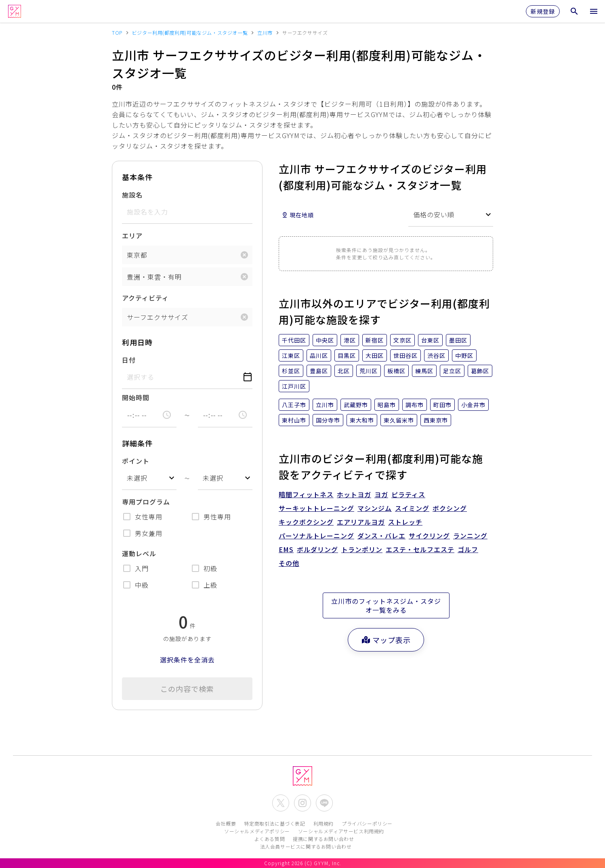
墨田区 (458, 340)
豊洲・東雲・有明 (154, 277)
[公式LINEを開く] (324, 803)
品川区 (319, 355)
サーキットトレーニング (316, 508)
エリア (132, 235)
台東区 (430, 340)
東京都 (137, 255)
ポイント (136, 461)
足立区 (452, 371)
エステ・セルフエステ (420, 549)
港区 (350, 340)
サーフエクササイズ (158, 317)
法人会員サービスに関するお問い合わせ (306, 846)
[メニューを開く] (594, 11)
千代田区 (294, 340)
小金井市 (473, 405)
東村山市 (294, 420)
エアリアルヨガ (361, 522)
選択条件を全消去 (187, 660)
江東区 (291, 355)
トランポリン (362, 549)
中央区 (325, 340)
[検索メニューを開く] (574, 11)
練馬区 (424, 371)
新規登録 (543, 11)
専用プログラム (146, 502)
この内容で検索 (187, 689)
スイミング (412, 508)
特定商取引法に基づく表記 (274, 823)
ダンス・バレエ (381, 536)
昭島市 (387, 405)
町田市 (442, 405)
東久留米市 (399, 420)
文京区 (402, 340)
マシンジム (375, 508)
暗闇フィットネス (306, 494)
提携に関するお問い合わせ (323, 839)
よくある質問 (270, 839)
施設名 (132, 195)
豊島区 (319, 371)
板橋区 (396, 371)
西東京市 (436, 420)
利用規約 (324, 823)
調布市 (415, 405)
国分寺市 (328, 420)
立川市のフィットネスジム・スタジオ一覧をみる (386, 605)
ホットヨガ (354, 494)
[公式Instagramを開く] (302, 803)
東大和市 (362, 420)
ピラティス (408, 494)
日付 (129, 360)
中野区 (464, 355)
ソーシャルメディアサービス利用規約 (341, 831)
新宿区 (375, 340)
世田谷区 (405, 355)
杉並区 (291, 371)
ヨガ (381, 494)
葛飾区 (480, 371)
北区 (344, 371)
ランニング (470, 536)
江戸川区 (294, 386)
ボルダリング (317, 549)
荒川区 (369, 371)
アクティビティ (145, 298)
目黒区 (347, 355)
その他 (289, 563)
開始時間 (136, 397)
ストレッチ (405, 522)
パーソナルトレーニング (316, 536)
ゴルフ (468, 549)
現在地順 (298, 215)
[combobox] (149, 478)
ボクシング (450, 508)
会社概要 (226, 823)
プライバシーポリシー (367, 823)
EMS (286, 549)
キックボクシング (306, 522)
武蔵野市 (356, 405)
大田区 (375, 355)
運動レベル (139, 553)
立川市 (325, 405)
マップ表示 (386, 640)
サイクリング (429, 536)
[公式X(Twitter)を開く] (281, 803)
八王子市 (294, 405)
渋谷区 (436, 355)
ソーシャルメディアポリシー (257, 831)
